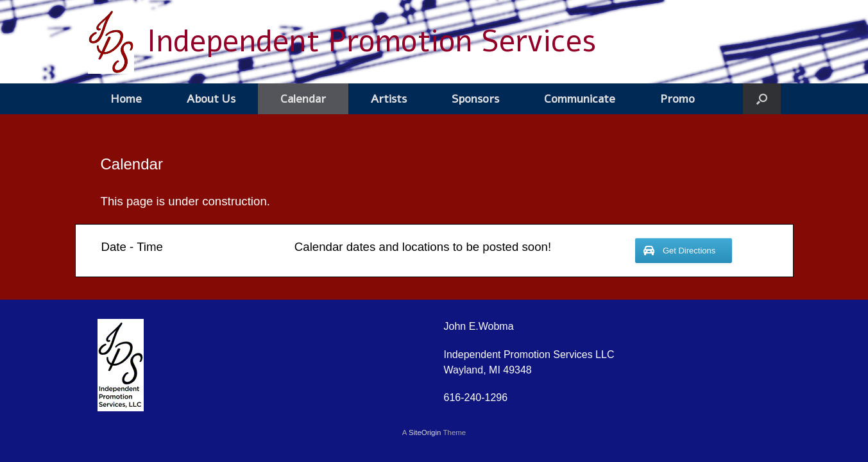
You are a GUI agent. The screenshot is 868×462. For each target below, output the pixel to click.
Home (126, 99)
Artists (389, 99)
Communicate (580, 99)
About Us (211, 99)
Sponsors (475, 99)
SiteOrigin (425, 432)
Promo (677, 99)
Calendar (303, 99)
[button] (762, 99)
